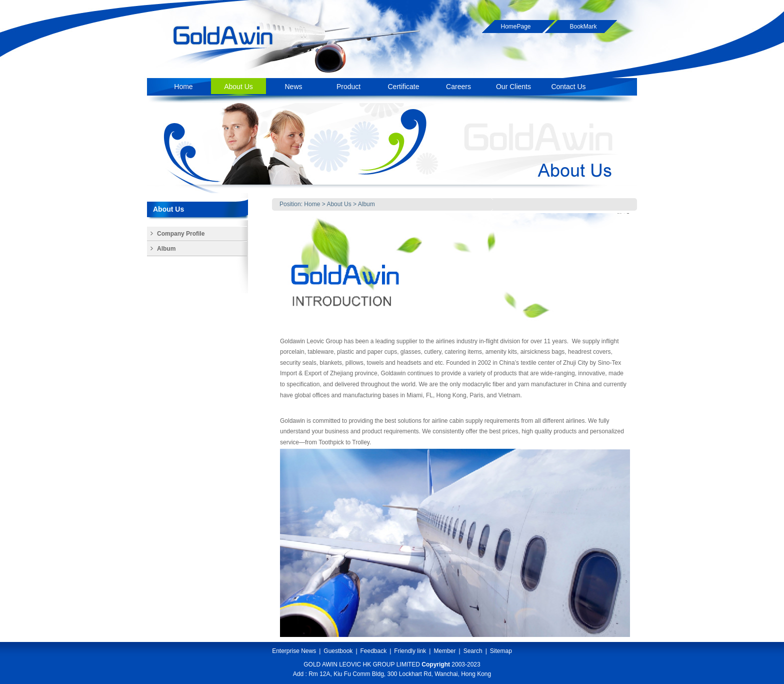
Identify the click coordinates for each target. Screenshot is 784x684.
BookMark (583, 27)
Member (444, 651)
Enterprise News (294, 651)
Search (473, 651)
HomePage (515, 27)
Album (366, 204)
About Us (339, 204)
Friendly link (410, 651)
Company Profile (181, 234)
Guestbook (338, 651)
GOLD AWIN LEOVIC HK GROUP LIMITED (362, 664)
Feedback (374, 651)
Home (312, 204)
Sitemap (501, 651)
